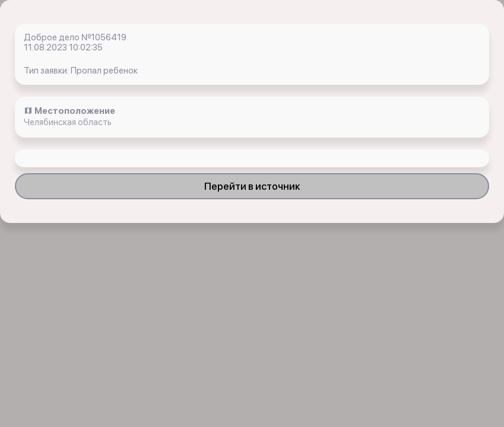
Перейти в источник (252, 186)
